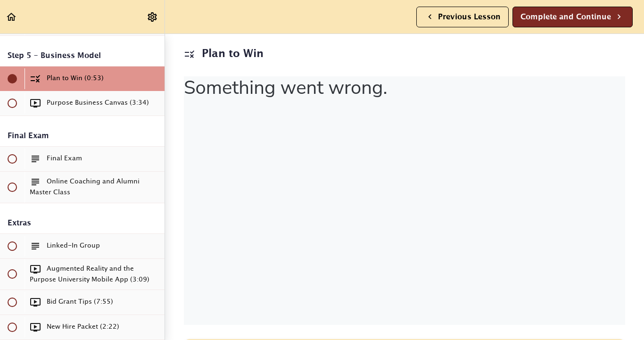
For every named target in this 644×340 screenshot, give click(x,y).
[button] (12, 17)
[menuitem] (153, 17)
